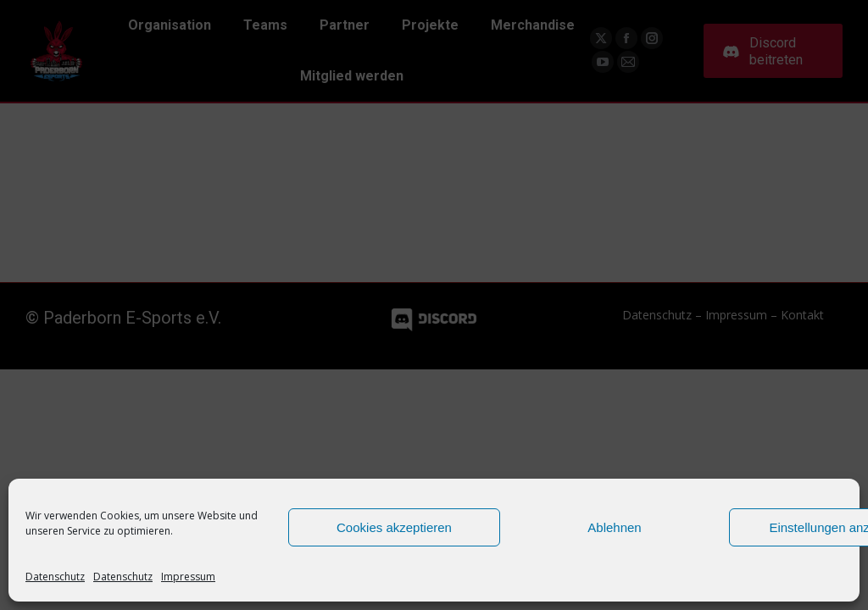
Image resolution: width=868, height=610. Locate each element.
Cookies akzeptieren (394, 527)
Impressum (188, 577)
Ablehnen (614, 527)
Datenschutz (55, 577)
